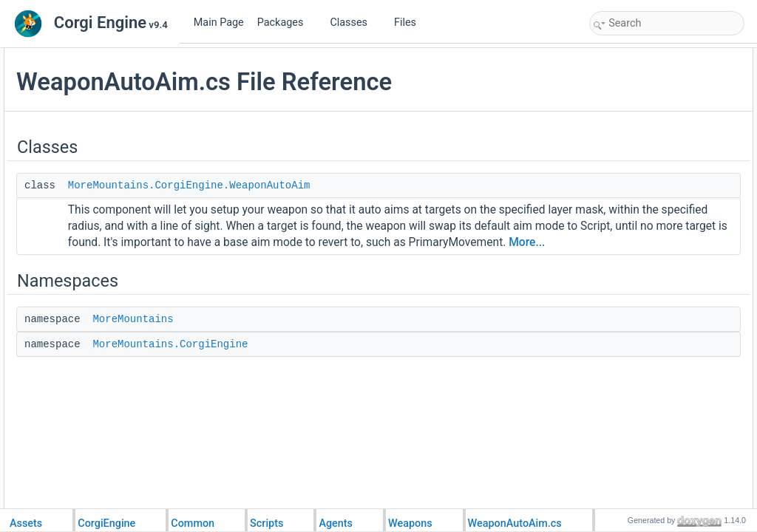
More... (525, 319)
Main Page (219, 23)
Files (411, 23)
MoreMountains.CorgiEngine (350, 421)
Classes (354, 23)
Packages (286, 23)
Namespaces (619, 89)
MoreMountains (313, 396)
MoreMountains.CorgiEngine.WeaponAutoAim (370, 214)
